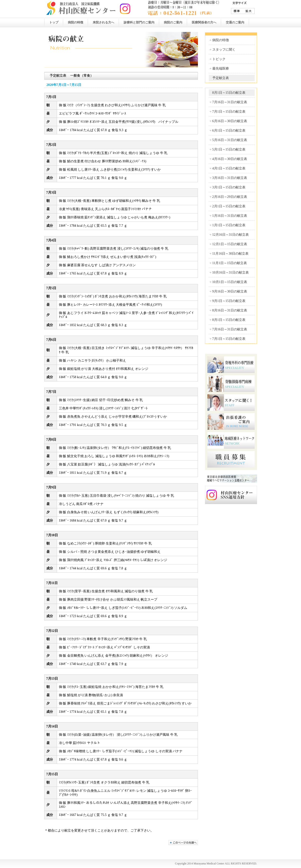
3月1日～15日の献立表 (229, 187)
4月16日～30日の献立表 (230, 159)
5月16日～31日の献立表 (230, 140)
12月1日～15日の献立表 (230, 244)
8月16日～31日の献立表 (230, 310)
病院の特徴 (221, 40)
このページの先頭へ (183, 843)
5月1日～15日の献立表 (229, 149)
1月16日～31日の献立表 (230, 216)
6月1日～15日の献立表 (229, 131)
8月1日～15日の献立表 (229, 93)
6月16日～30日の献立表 (230, 121)
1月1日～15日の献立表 (229, 225)
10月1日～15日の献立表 (230, 282)
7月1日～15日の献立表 (229, 112)
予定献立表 (221, 78)
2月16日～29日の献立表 (230, 197)
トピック (219, 59)
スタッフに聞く (224, 50)
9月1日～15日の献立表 (229, 301)
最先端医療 (221, 69)
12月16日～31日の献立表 (231, 235)
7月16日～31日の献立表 (230, 102)
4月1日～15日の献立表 (229, 168)
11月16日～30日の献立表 (230, 254)
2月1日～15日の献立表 (229, 206)
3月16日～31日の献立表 (230, 178)
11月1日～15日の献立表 (230, 263)
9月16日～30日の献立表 (230, 291)
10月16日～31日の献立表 (231, 272)
